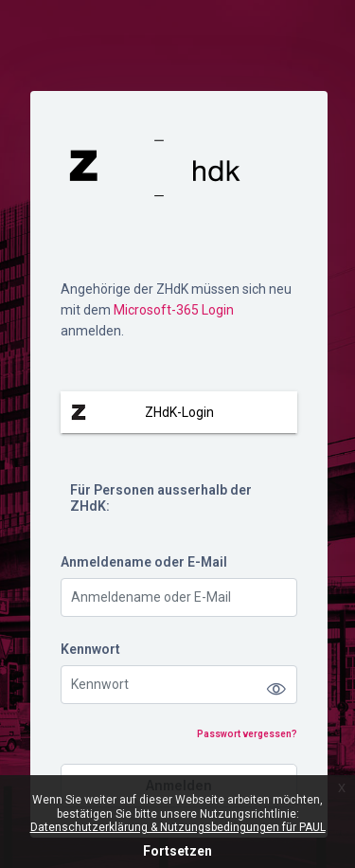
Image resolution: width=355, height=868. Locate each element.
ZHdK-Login (179, 412)
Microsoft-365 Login (174, 310)
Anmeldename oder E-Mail (144, 562)
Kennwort (90, 649)
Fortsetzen (177, 851)
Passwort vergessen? (247, 734)
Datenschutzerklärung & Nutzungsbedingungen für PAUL (178, 827)
